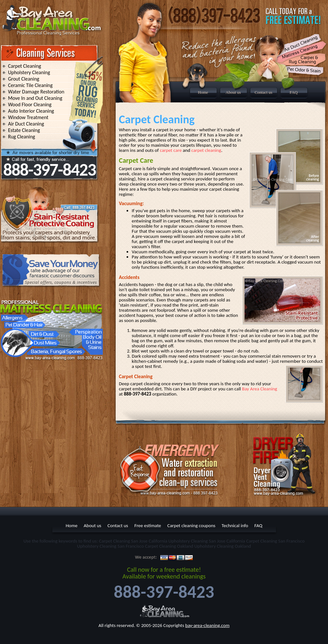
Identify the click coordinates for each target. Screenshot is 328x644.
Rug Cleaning (22, 137)
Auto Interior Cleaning (31, 111)
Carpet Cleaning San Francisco (275, 541)
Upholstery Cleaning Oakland (223, 546)
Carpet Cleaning (25, 66)
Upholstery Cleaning (29, 72)
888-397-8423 (49, 170)
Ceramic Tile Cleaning (30, 85)
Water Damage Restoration (36, 92)
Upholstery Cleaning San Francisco (111, 546)
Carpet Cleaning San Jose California (133, 541)
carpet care (171, 150)
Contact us (263, 92)
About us (233, 92)
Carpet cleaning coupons (191, 526)
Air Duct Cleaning (26, 124)
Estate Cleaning (24, 130)
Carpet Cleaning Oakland (169, 546)
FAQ (293, 92)
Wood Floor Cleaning (30, 104)
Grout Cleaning (24, 79)
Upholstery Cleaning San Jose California (207, 541)
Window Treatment (28, 117)
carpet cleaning (206, 150)
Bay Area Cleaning (259, 389)
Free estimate (148, 526)
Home (203, 92)
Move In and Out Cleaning (35, 98)
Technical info (235, 526)
